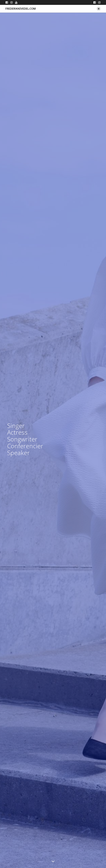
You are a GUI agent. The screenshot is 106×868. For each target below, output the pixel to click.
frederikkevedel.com (21, 9)
